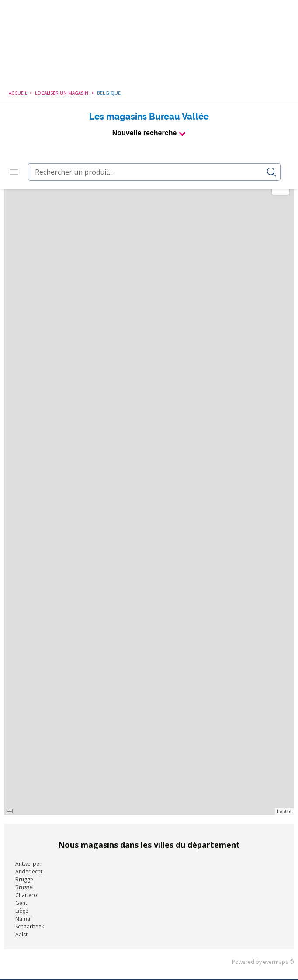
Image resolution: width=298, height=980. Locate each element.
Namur (24, 763)
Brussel (24, 732)
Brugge (24, 724)
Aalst (21, 779)
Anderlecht (29, 716)
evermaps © (278, 806)
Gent (21, 748)
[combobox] (154, 17)
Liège (22, 755)
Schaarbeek (30, 771)
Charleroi (27, 740)
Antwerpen (29, 708)
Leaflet (284, 656)
